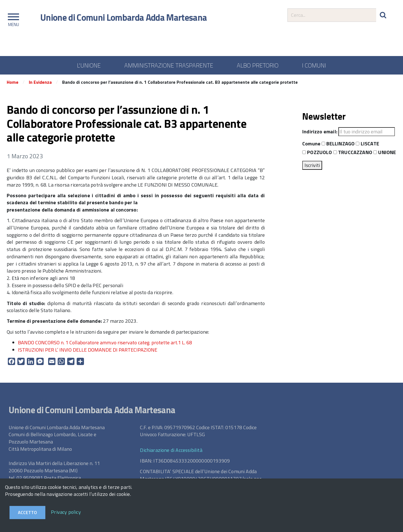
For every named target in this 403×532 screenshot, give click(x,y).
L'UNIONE (89, 65)
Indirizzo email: (320, 132)
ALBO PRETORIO (258, 65)
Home (13, 82)
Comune (311, 144)
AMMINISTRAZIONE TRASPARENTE (169, 65)
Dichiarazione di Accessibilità (171, 450)
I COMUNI (314, 65)
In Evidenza (40, 82)
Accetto (27, 512)
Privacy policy (66, 512)
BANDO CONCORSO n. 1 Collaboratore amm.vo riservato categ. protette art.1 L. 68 (105, 342)
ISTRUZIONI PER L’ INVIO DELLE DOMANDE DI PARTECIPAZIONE (88, 350)
